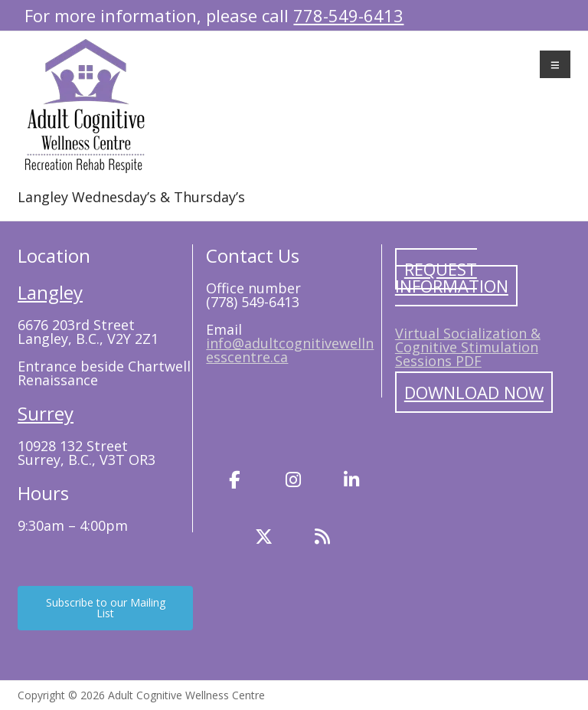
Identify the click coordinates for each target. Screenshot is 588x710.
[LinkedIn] (351, 480)
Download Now (474, 392)
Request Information (452, 277)
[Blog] (322, 537)
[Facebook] (235, 480)
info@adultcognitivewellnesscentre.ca (290, 350)
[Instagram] (293, 480)
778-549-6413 (348, 15)
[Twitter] (264, 537)
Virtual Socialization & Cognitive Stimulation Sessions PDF (468, 347)
